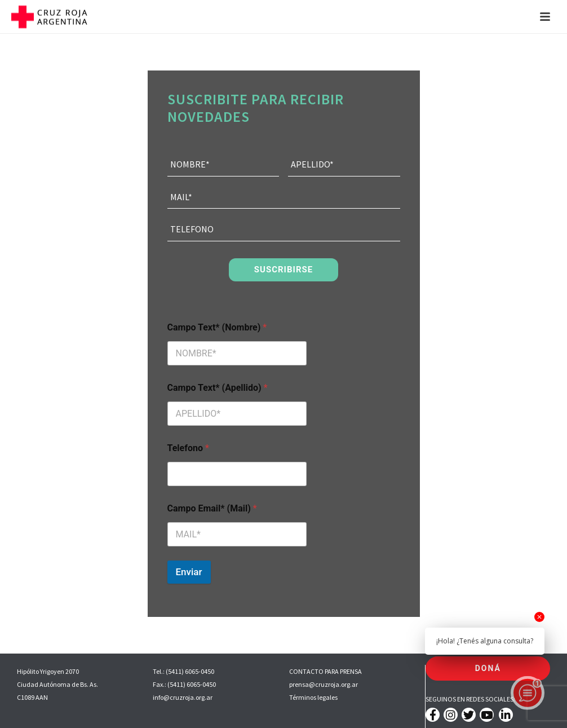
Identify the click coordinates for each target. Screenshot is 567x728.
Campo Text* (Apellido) (218, 388)
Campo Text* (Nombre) (217, 327)
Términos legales (313, 697)
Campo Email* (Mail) (212, 508)
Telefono (188, 448)
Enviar (189, 572)
